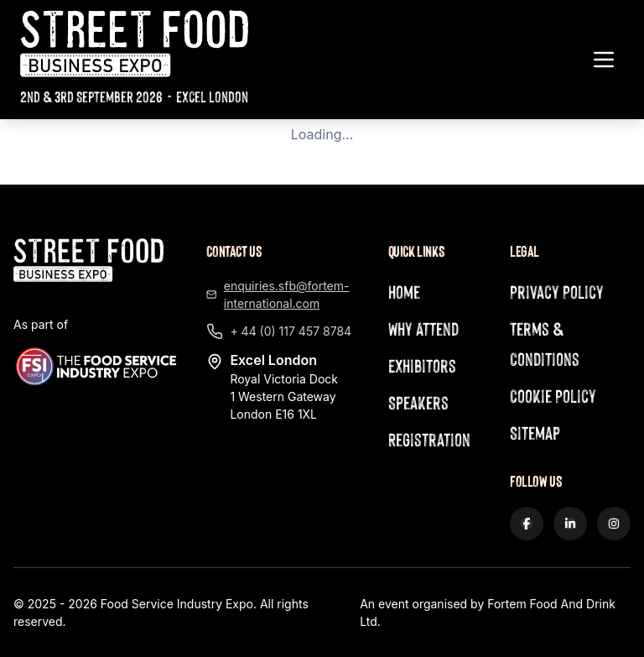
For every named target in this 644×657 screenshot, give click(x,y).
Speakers (418, 402)
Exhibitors (422, 365)
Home (404, 292)
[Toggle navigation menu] (604, 60)
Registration (429, 439)
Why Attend (423, 328)
